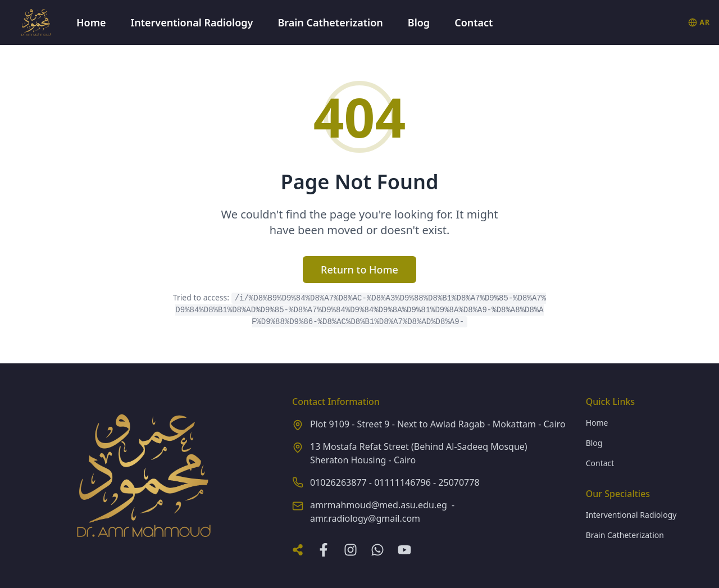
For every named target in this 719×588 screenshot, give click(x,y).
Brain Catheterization (330, 22)
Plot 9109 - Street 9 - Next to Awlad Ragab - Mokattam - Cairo (438, 424)
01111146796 (402, 482)
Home (91, 22)
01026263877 (338, 482)
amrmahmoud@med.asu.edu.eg (379, 505)
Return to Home (359, 270)
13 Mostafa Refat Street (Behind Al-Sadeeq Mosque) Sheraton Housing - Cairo (419, 453)
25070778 (459, 482)
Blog (419, 22)
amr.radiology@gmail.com (365, 518)
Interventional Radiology (192, 22)
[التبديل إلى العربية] (699, 22)
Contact (474, 22)
